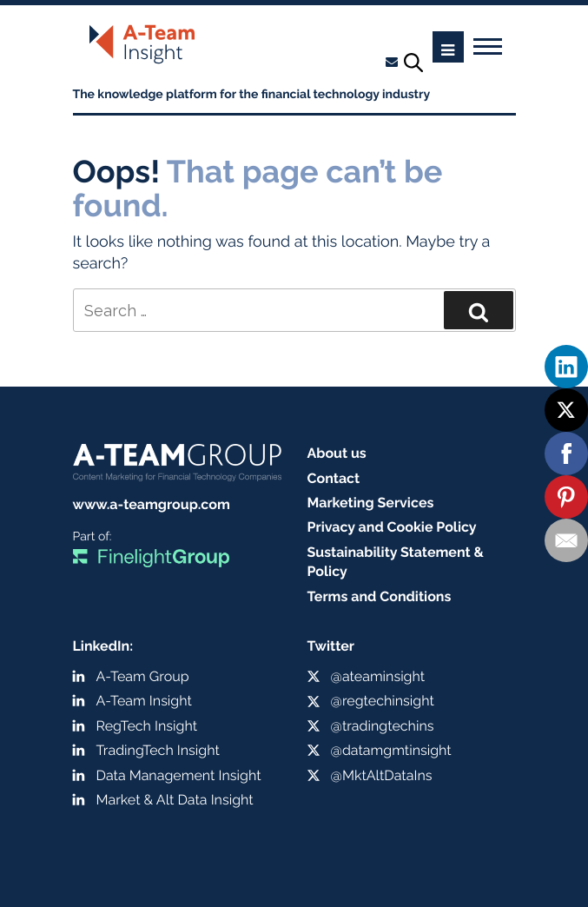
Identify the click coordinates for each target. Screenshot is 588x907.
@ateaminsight (378, 676)
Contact (334, 478)
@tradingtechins (383, 726)
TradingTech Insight (158, 750)
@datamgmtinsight (391, 750)
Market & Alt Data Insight (175, 800)
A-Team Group (143, 676)
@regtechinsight (383, 701)
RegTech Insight (147, 726)
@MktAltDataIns (382, 775)
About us (337, 453)
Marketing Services (371, 503)
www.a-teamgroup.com (152, 504)
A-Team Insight (144, 701)
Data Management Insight (179, 775)
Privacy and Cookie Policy (392, 527)
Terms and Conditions (380, 596)
